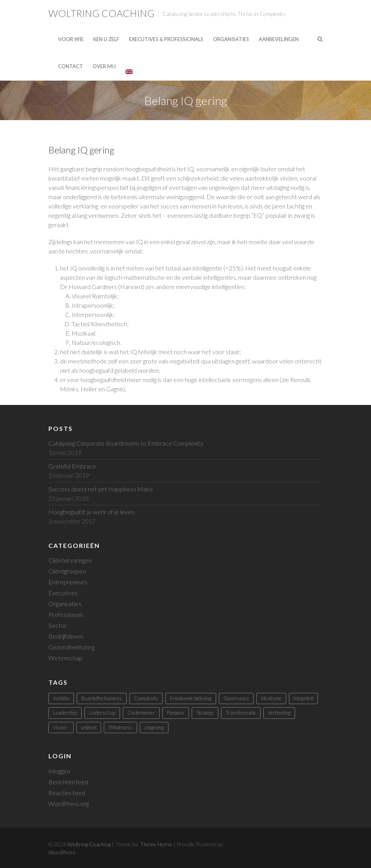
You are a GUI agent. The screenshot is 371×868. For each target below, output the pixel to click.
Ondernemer (141, 713)
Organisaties (231, 39)
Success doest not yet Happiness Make (101, 489)
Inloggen (59, 771)
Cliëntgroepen (67, 571)
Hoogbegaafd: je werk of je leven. (92, 512)
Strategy (205, 713)
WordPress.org (69, 803)
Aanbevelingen (279, 39)
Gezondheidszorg (71, 647)
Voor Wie (71, 39)
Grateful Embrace (72, 466)
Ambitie (61, 698)
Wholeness (120, 727)
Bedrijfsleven (66, 636)
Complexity (146, 698)
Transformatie (241, 713)
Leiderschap (102, 713)
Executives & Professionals (166, 39)
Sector (58, 625)
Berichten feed (68, 782)
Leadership (65, 713)
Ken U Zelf (106, 39)
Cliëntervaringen (70, 560)
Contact (70, 66)
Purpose (176, 713)
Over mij (104, 66)
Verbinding (279, 713)
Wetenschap (65, 658)
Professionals (66, 614)
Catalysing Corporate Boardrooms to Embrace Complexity (126, 443)
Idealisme (271, 698)
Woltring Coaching (101, 13)
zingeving (154, 727)
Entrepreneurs (68, 582)
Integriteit (303, 698)
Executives (63, 593)
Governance (236, 698)
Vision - (61, 727)
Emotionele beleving (191, 698)
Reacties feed (67, 793)
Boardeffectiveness (102, 698)
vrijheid (89, 727)
